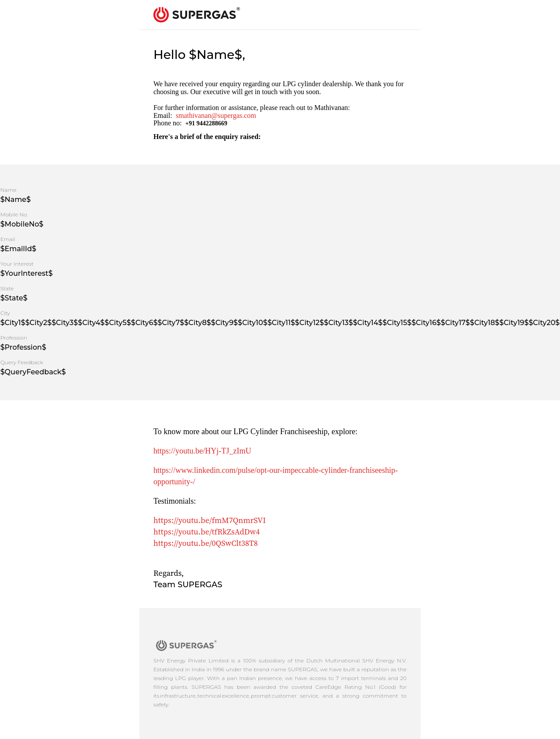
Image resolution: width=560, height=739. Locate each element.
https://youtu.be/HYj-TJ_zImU (202, 451)
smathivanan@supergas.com (216, 115)
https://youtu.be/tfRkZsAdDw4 (207, 532)
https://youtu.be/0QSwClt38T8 (206, 543)
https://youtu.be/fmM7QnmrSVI (210, 520)
